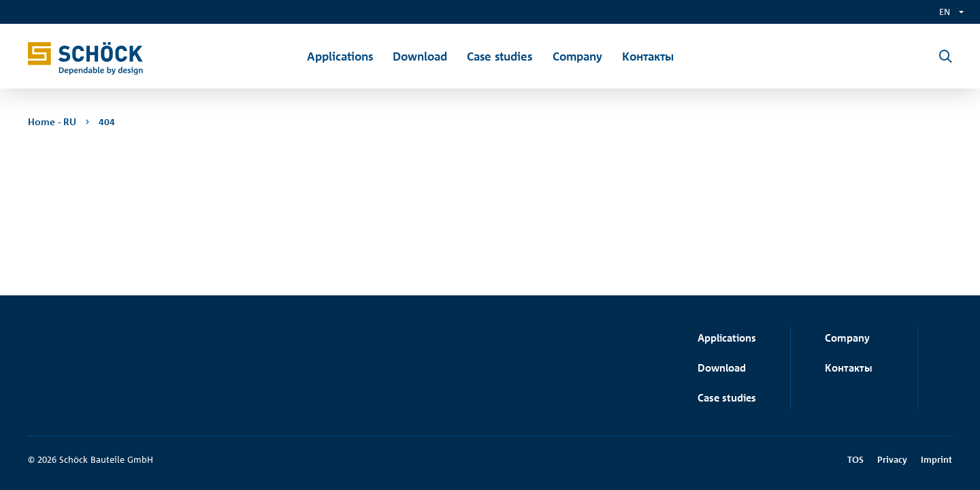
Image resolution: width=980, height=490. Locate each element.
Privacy (892, 459)
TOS (855, 459)
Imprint (936, 459)
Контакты (849, 368)
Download (722, 368)
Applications (727, 338)
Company (847, 338)
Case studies (727, 398)
